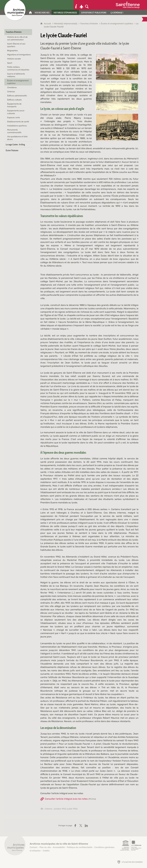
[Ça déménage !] (117, 12)
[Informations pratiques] (76, 5)
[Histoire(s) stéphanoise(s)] (65, 12)
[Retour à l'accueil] (15, 846)
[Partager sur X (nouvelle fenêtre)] (81, 826)
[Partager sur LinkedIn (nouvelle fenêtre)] (86, 826)
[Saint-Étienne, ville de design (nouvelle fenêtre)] (131, 846)
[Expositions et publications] (94, 12)
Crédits (46, 851)
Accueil (48, 24)
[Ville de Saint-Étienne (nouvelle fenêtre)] (128, 5)
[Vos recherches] (42, 12)
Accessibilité (59, 847)
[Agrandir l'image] (117, 66)
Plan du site (45, 847)
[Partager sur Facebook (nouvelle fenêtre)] (75, 826)
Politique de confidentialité (80, 847)
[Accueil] (30, 12)
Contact (34, 847)
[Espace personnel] (81, 5)
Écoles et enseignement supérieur (117, 24)
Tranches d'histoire (89, 24)
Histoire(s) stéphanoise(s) (66, 24)
